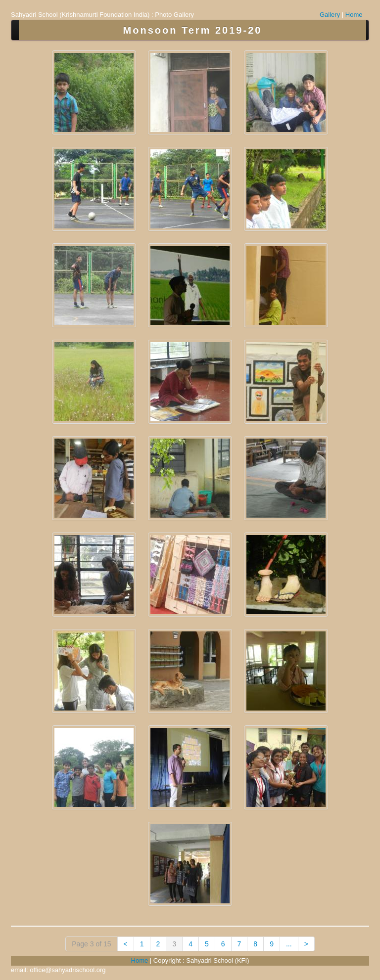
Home (354, 15)
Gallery (330, 15)
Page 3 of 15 (91, 944)
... (289, 944)
